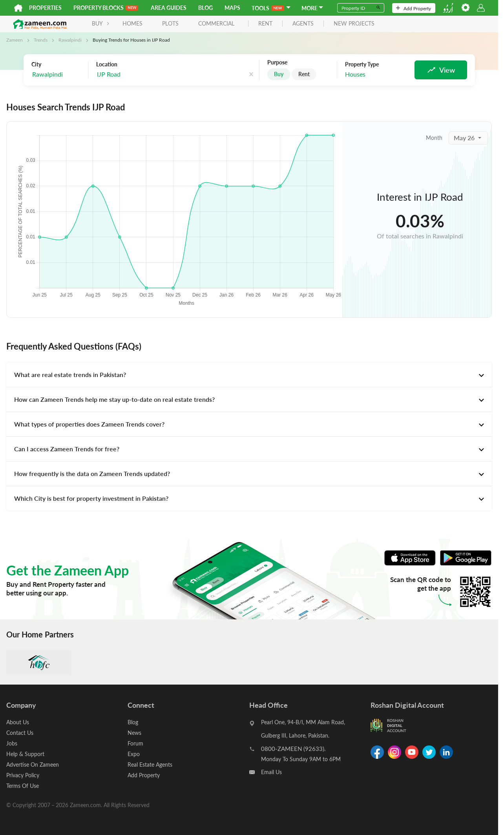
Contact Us (20, 733)
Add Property (414, 8)
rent (265, 24)
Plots (170, 23)
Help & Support (25, 754)
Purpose (277, 62)
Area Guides (169, 8)
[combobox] (136, 74)
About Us (18, 722)
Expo (134, 754)
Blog (205, 8)
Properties (45, 8)
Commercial (216, 23)
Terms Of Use (23, 786)
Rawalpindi (70, 40)
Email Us (271, 772)
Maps (232, 8)
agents (303, 24)
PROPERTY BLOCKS (106, 8)
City (36, 64)
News (134, 733)
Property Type (362, 64)
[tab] (249, 375)
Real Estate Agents (150, 765)
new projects (354, 24)
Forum (135, 743)
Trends (41, 40)
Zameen (15, 40)
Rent (304, 74)
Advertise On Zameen (33, 765)
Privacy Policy (23, 775)
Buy (279, 74)
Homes (132, 23)
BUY (101, 23)
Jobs (12, 743)
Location (107, 64)
